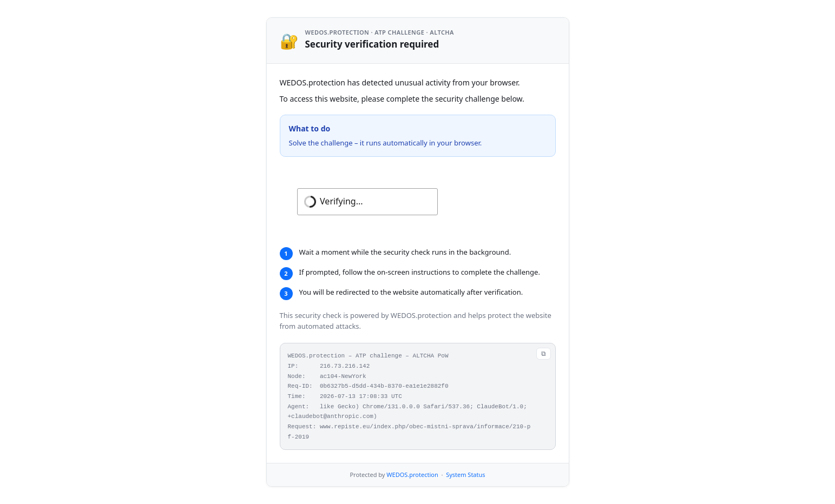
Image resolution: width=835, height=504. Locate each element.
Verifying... (341, 201)
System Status (465, 475)
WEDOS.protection (412, 475)
